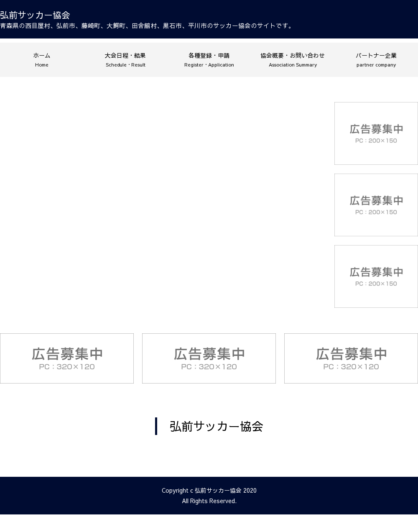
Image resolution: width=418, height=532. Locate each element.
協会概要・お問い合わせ (293, 59)
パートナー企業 (376, 59)
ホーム (42, 59)
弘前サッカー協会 (217, 426)
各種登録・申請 (209, 59)
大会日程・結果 (125, 59)
